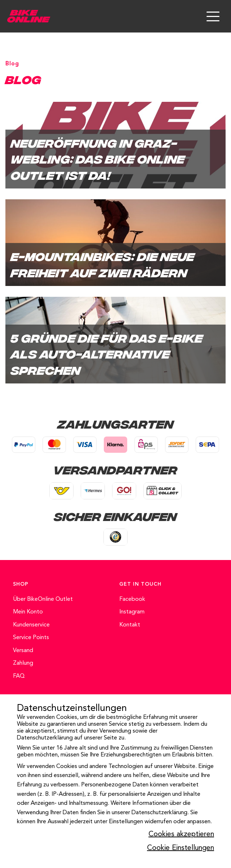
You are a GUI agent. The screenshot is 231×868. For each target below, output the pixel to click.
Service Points (31, 638)
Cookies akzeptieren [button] (181, 834)
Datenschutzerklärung (45, 738)
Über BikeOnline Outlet (43, 599)
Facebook (132, 599)
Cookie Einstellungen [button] (181, 848)
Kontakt (130, 625)
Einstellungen (126, 822)
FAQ (19, 676)
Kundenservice (31, 625)
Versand (23, 651)
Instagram (132, 612)
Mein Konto (28, 612)
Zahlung (23, 663)
